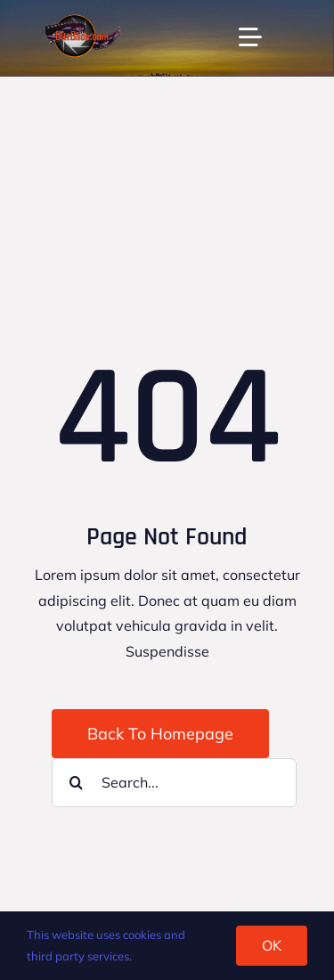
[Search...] (174, 783)
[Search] (76, 783)
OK (272, 945)
